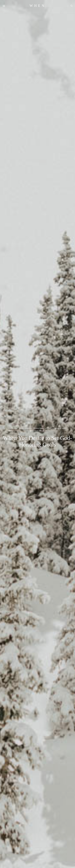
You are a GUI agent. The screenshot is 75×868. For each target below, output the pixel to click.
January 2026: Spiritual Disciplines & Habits (50, 428)
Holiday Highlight (26, 428)
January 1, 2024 (36, 452)
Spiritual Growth (38, 431)
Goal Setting (13, 428)
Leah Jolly (24, 452)
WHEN (37, 6)
